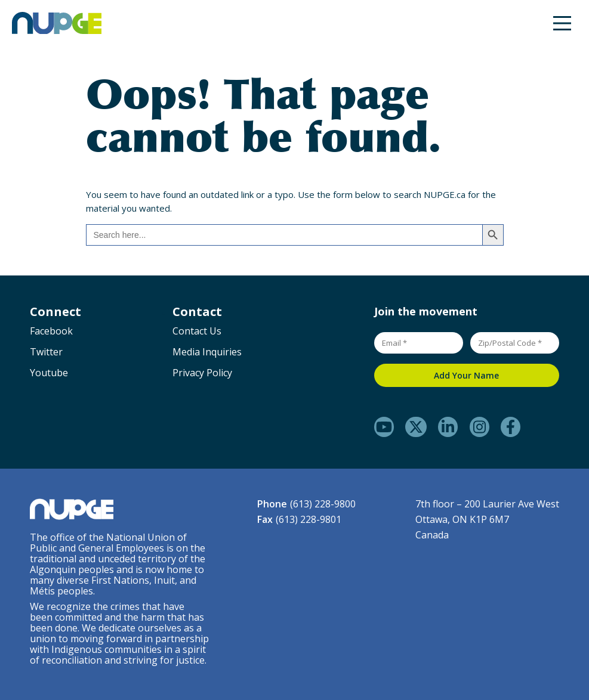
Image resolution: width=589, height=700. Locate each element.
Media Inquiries (207, 352)
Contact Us (197, 331)
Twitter (46, 352)
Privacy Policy (202, 373)
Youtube (49, 373)
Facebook (51, 331)
